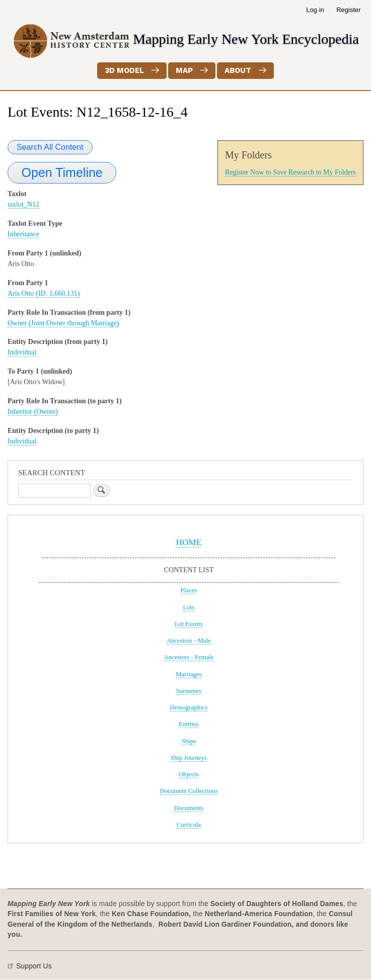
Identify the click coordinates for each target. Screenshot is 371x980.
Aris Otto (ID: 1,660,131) (44, 293)
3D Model (124, 70)
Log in (315, 10)
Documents (189, 808)
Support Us (34, 966)
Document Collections (189, 791)
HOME (189, 542)
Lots (189, 607)
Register (348, 10)
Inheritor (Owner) (33, 412)
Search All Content (50, 147)
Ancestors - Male (189, 641)
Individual (22, 352)
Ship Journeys (189, 758)
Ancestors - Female (189, 657)
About (238, 70)
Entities (189, 724)
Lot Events (189, 624)
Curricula (189, 825)
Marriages (189, 674)
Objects (189, 774)
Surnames (189, 691)
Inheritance (23, 234)
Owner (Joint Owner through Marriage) (63, 323)
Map (184, 70)
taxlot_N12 (23, 204)
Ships (189, 741)
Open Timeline (62, 172)
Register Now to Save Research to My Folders (290, 172)
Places (189, 590)
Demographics (189, 707)
